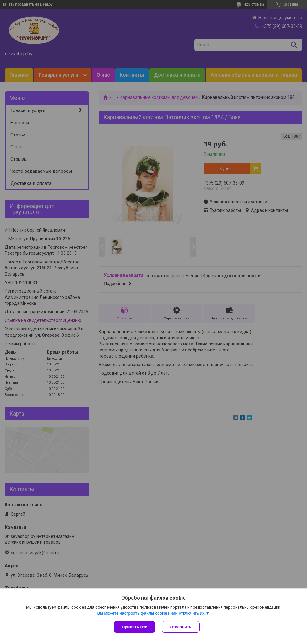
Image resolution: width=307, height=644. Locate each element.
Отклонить (181, 627)
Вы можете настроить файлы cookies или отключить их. (151, 613)
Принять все (135, 627)
